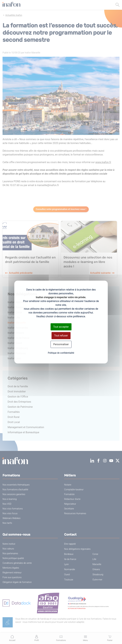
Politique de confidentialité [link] (61, 353)
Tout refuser (61, 336)
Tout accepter (61, 327)
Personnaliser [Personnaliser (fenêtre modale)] (61, 344)
